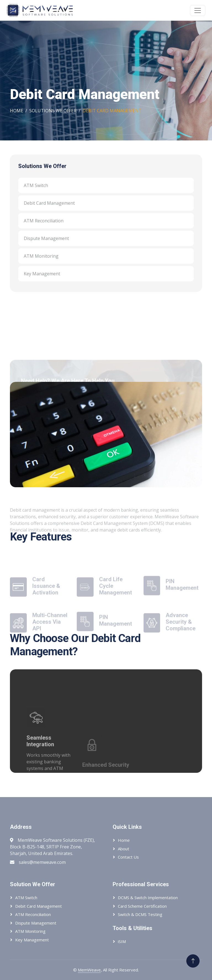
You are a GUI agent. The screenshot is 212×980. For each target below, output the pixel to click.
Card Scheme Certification (142, 906)
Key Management (42, 280)
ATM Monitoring (41, 262)
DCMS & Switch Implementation (148, 898)
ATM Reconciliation (44, 227)
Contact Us (128, 857)
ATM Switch (36, 192)
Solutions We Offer (53, 111)
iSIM (122, 941)
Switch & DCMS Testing (140, 914)
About (124, 849)
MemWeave (89, 970)
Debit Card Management (49, 209)
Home (17, 111)
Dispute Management (46, 245)
